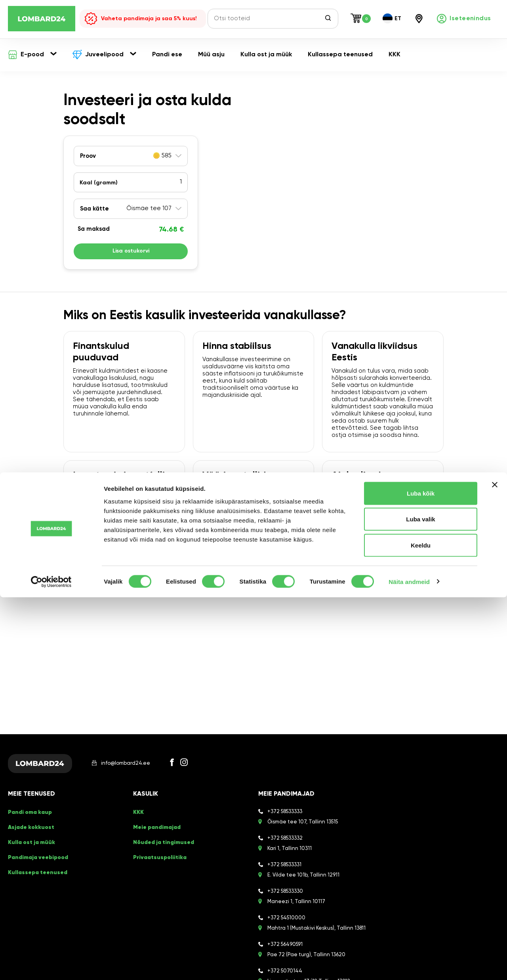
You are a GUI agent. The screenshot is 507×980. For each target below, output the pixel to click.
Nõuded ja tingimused (162, 832)
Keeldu (421, 928)
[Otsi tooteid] (268, 19)
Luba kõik (421, 876)
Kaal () (99, 183)
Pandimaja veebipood (37, 839)
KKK (138, 818)
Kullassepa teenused (36, 846)
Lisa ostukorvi (131, 253)
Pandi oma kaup (29, 818)
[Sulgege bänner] (495, 867)
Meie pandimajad (156, 825)
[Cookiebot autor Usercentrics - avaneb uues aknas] (51, 965)
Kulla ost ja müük (30, 832)
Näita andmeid (409, 964)
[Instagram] (192, 766)
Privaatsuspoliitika (158, 839)
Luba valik (420, 902)
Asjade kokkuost (30, 825)
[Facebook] (180, 766)
